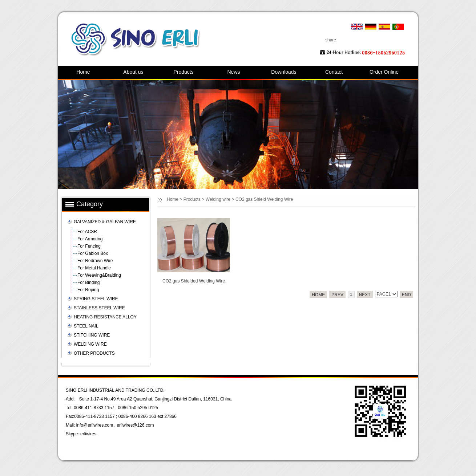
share (331, 40)
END (406, 295)
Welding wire (218, 199)
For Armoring (90, 239)
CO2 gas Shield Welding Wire (264, 199)
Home (83, 72)
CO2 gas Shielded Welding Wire (194, 281)
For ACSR (87, 232)
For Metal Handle (94, 268)
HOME (318, 295)
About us (133, 72)
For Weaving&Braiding (99, 275)
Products (183, 72)
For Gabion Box (93, 253)
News (233, 72)
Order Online (384, 72)
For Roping (88, 290)
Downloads (284, 72)
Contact (334, 72)
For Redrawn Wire (95, 261)
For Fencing (89, 246)
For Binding (88, 282)
